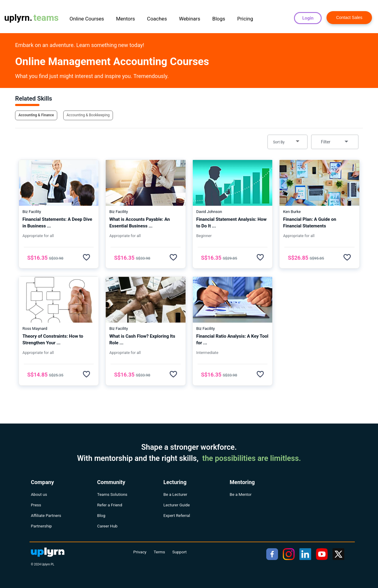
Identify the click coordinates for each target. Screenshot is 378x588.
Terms (159, 552)
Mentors (125, 19)
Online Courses (87, 19)
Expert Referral (177, 515)
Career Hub (107, 526)
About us (39, 494)
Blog (101, 515)
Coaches (157, 19)
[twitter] (338, 554)
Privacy (140, 552)
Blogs (219, 19)
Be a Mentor (241, 494)
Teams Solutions (112, 494)
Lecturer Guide (177, 505)
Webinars (190, 19)
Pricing (245, 19)
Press (36, 505)
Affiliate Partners (46, 515)
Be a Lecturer (175, 494)
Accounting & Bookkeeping (88, 115)
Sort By (279, 142)
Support (180, 552)
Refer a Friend (110, 505)
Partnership (42, 526)
